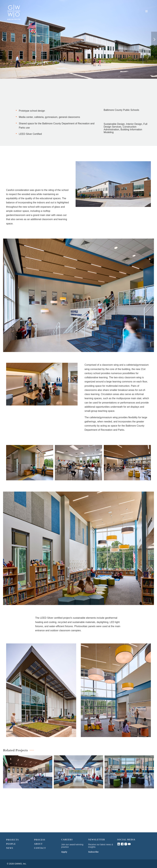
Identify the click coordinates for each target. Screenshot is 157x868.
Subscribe (93, 852)
